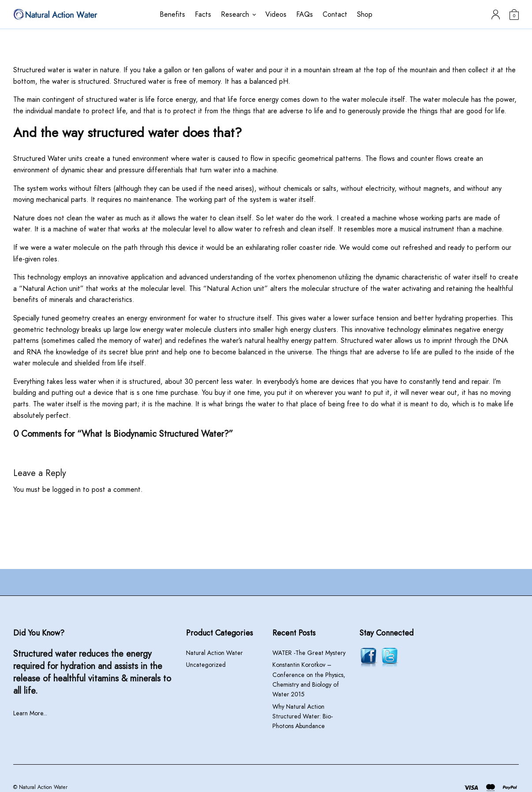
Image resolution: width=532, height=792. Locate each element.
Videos (276, 14)
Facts (203, 14)
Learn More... (30, 713)
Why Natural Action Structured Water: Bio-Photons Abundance (303, 716)
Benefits (172, 14)
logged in (67, 489)
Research (235, 14)
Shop (365, 14)
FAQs (305, 14)
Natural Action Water (214, 653)
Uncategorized (206, 665)
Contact (335, 14)
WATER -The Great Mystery (309, 653)
